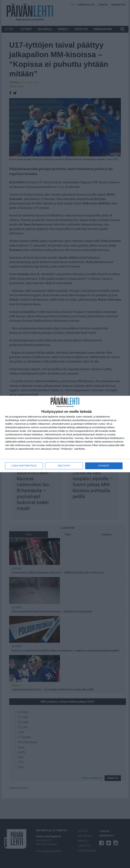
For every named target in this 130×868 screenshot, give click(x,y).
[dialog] (65, 434)
